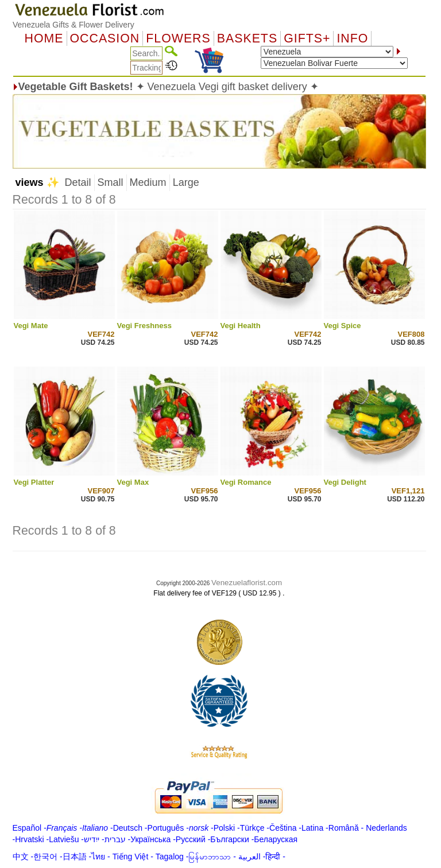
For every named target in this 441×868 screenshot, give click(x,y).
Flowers (178, 38)
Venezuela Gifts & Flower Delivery (73, 25)
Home (44, 38)
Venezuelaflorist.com (247, 583)
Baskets (247, 38)
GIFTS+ (307, 38)
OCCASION (105, 38)
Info (352, 38)
